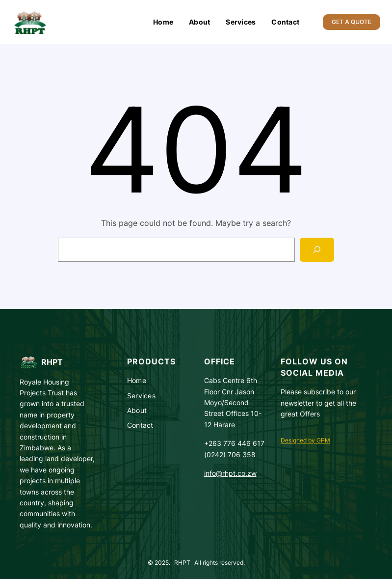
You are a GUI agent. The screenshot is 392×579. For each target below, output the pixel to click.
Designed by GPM (305, 440)
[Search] (317, 250)
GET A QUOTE (352, 22)
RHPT (52, 362)
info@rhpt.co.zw (230, 473)
